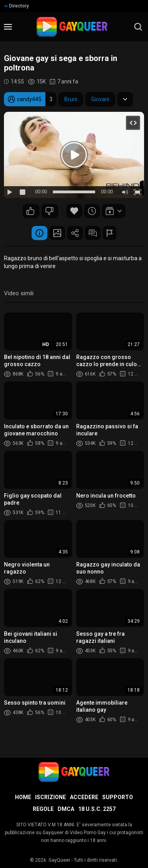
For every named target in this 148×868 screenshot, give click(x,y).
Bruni (71, 99)
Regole (43, 809)
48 (30, 211)
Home (23, 797)
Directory (16, 6)
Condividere (75, 233)
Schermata (57, 233)
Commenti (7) (93, 233)
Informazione (39, 233)
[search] (138, 27)
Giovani (100, 99)
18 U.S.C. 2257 (97, 809)
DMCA (66, 809)
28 (49, 211)
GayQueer (59, 860)
